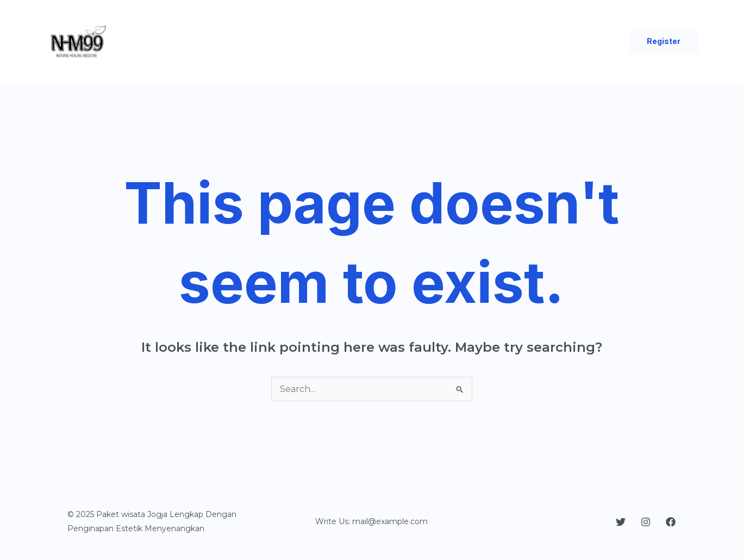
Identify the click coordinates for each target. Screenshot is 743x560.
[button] (664, 41)
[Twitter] (621, 522)
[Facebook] (671, 522)
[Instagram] (646, 522)
